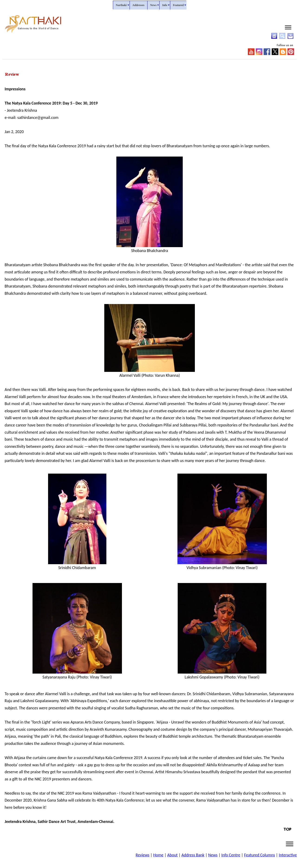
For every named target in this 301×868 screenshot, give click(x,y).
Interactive (288, 855)
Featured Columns (260, 855)
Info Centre (231, 855)
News (213, 855)
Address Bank (193, 855)
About (172, 855)
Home (158, 855)
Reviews (142, 855)
